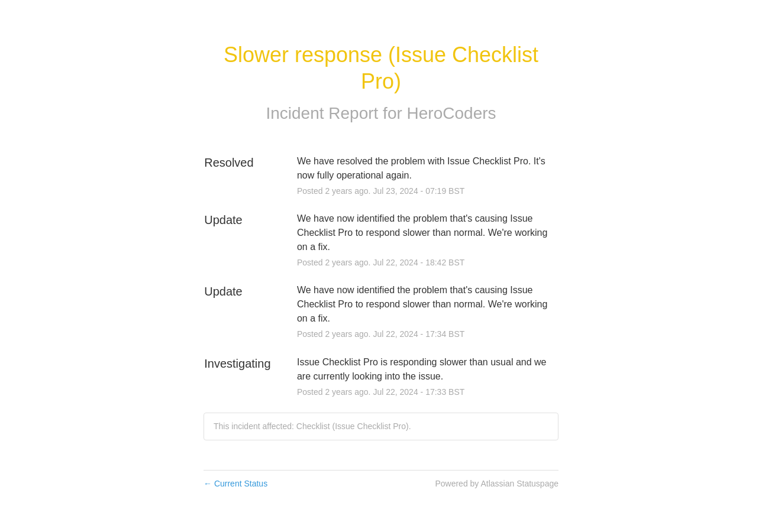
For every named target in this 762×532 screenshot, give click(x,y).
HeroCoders (452, 113)
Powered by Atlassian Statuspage (497, 484)
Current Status (235, 484)
